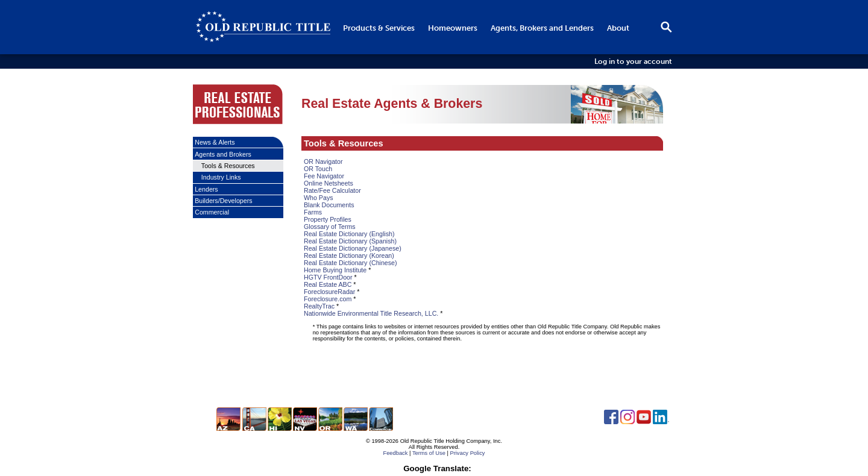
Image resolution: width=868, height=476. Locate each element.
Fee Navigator (324, 176)
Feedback (395, 453)
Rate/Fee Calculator (332, 190)
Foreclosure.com (328, 299)
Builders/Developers (223, 201)
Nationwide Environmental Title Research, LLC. (371, 313)
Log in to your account (633, 61)
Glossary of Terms (330, 227)
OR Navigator (323, 161)
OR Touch (318, 169)
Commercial (212, 212)
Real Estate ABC (328, 284)
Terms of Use (429, 453)
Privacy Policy (467, 453)
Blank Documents (329, 205)
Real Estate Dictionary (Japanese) (353, 248)
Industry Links (221, 177)
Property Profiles (328, 219)
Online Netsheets (329, 183)
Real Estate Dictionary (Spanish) (350, 241)
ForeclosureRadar (329, 292)
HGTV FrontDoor (328, 277)
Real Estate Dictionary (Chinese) (351, 263)
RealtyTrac (319, 306)
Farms (313, 212)
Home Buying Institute (335, 270)
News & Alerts (215, 142)
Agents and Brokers (223, 154)
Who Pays (319, 198)
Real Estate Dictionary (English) (349, 234)
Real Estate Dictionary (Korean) (349, 255)
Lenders (206, 189)
